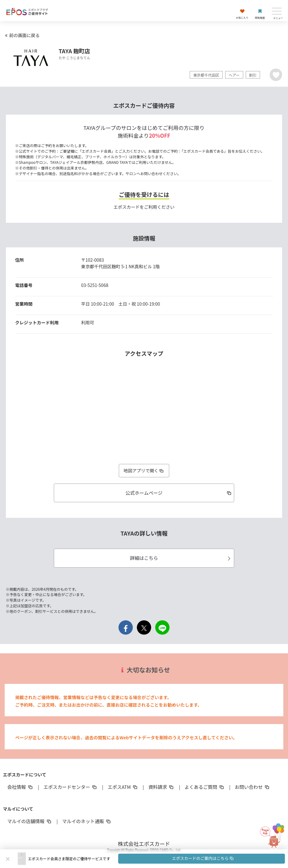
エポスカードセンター (71, 787)
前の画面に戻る (21, 35)
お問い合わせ (253, 787)
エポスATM (123, 787)
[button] (156, 859)
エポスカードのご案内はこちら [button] (203, 858)
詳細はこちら (181, 558)
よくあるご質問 (204, 787)
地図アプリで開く (144, 470)
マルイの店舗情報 (30, 821)
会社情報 (20, 787)
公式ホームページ (179, 493)
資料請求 (161, 787)
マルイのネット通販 (87, 821)
